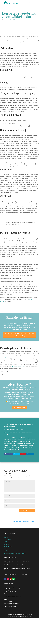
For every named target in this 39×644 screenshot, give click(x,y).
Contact (6, 550)
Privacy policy (8, 546)
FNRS (6, 548)
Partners (6, 545)
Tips (11, 20)
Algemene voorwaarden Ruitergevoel (15, 553)
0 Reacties (16, 20)
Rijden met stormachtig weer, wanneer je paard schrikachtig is (16, 562)
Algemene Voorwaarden (25, 616)
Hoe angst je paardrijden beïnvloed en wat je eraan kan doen (18, 569)
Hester (7, 20)
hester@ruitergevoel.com (12, 594)
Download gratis (19, 408)
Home (6, 538)
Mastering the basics (6, 357)
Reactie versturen (27, 511)
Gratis (6, 541)
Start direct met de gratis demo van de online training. (19, 335)
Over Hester (7, 539)
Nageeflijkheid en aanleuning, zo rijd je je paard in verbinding (17, 565)
